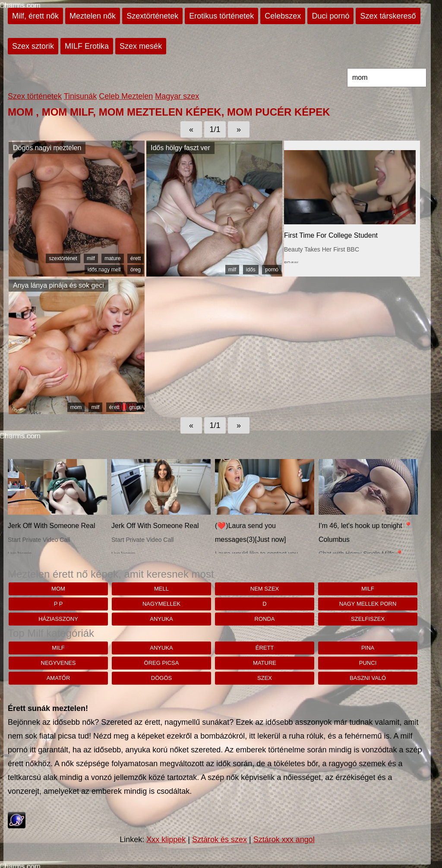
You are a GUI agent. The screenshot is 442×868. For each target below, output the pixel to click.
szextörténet (63, 258)
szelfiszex (368, 619)
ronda (265, 619)
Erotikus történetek (221, 16)
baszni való (368, 678)
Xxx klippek (166, 840)
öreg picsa (162, 663)
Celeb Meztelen (126, 96)
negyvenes (58, 663)
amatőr (58, 678)
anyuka (161, 619)
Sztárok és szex (219, 840)
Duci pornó (330, 16)
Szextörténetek (152, 16)
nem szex (265, 589)
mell (161, 589)
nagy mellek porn (368, 604)
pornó (272, 270)
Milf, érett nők (35, 16)
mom (76, 407)
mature (112, 258)
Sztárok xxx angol (284, 840)
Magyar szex (177, 96)
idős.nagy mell (104, 270)
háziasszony (58, 619)
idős (251, 270)
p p (58, 604)
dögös (161, 678)
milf (91, 258)
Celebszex (283, 16)
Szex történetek (35, 96)
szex (265, 678)
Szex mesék (141, 46)
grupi (135, 407)
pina (368, 648)
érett (136, 258)
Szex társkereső (388, 16)
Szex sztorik (33, 46)
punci (368, 663)
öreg (136, 270)
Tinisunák (80, 96)
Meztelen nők (93, 16)
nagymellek (161, 604)
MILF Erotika (87, 46)
